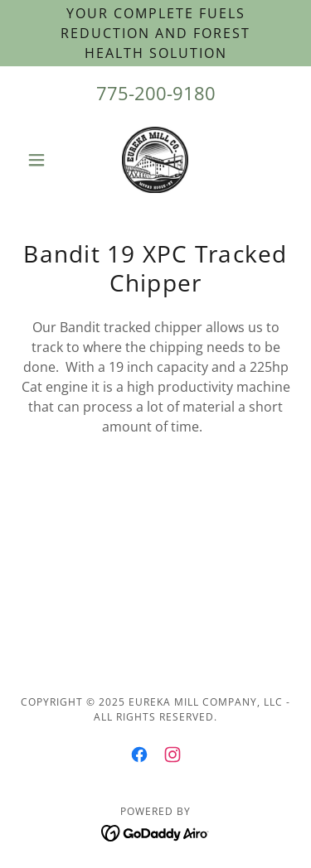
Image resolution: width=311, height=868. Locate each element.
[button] (40, 160)
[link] (155, 160)
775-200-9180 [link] (156, 93)
